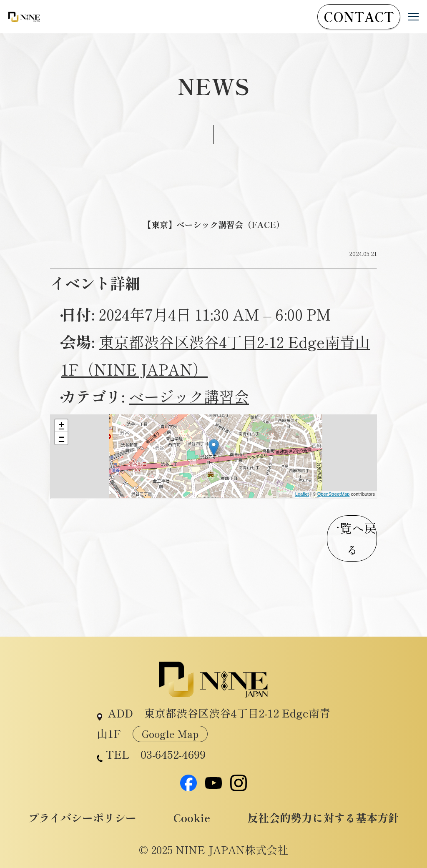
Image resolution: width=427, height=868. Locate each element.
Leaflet (302, 494)
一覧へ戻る (352, 538)
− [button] (62, 438)
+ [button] (62, 426)
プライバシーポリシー (82, 818)
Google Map (170, 734)
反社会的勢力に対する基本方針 (323, 818)
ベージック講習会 (189, 396)
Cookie (192, 818)
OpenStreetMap (334, 494)
